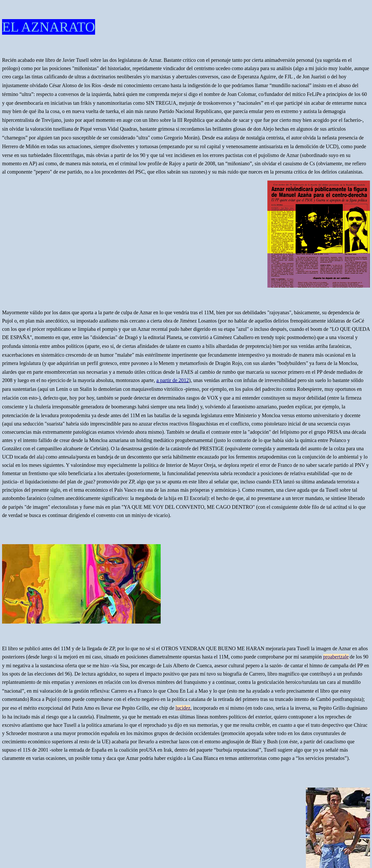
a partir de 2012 (173, 380)
